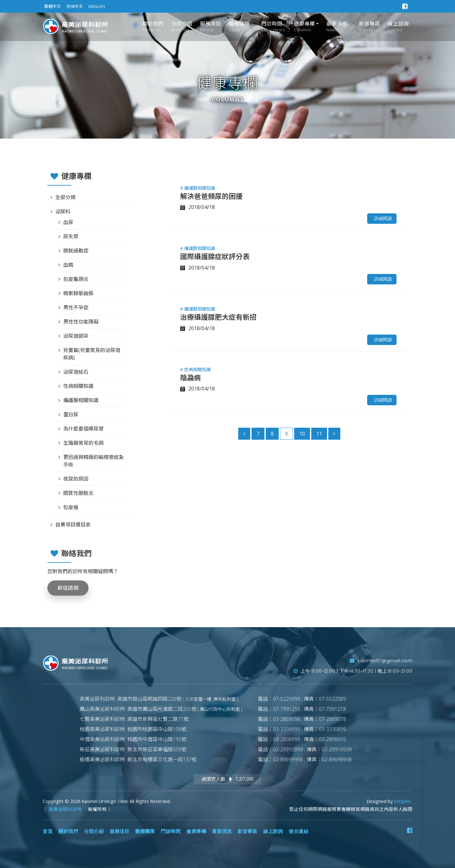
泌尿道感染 (76, 336)
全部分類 (65, 197)
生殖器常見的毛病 (83, 443)
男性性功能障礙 (81, 322)
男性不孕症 (76, 307)
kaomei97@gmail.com (381, 661)
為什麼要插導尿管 (83, 429)
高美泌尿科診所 (66, 809)
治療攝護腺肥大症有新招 (218, 317)
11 (319, 434)
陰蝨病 (191, 378)
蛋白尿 (71, 414)
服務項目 (210, 27)
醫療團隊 (239, 27)
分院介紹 (182, 27)
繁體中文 (52, 6)
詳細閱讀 (383, 218)
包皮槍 (71, 507)
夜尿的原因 (76, 479)
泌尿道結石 (76, 372)
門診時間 (273, 27)
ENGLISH (97, 6)
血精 (68, 265)
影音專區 (369, 27)
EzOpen (403, 801)
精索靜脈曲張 (78, 293)
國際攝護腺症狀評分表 (215, 256)
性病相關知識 (78, 386)
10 (302, 434)
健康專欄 (304, 27)
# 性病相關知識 (195, 369)
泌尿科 (63, 211)
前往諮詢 (68, 588)
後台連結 (299, 831)
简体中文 (75, 6)
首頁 (48, 831)
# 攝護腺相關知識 (198, 188)
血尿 (68, 222)
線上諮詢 (398, 27)
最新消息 (337, 27)
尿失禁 (71, 236)
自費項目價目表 (73, 525)
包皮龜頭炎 (76, 279)
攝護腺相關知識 (81, 400)
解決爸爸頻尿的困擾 (211, 196)
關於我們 (153, 27)
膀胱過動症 (76, 251)
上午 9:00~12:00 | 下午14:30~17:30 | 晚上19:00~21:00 (353, 671)
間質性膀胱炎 (78, 493)
